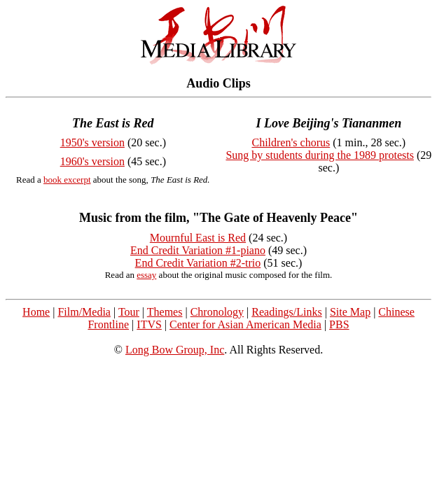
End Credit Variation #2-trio (198, 263)
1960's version (92, 161)
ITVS (149, 324)
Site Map (350, 312)
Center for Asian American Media (245, 324)
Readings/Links (286, 312)
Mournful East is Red (198, 238)
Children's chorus (291, 142)
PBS (339, 324)
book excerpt (67, 180)
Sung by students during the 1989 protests (319, 155)
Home (36, 312)
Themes (165, 312)
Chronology (217, 312)
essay (146, 275)
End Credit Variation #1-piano (198, 250)
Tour (129, 312)
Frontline (108, 324)
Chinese (396, 312)
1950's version (92, 142)
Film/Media (84, 312)
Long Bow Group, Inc (175, 350)
